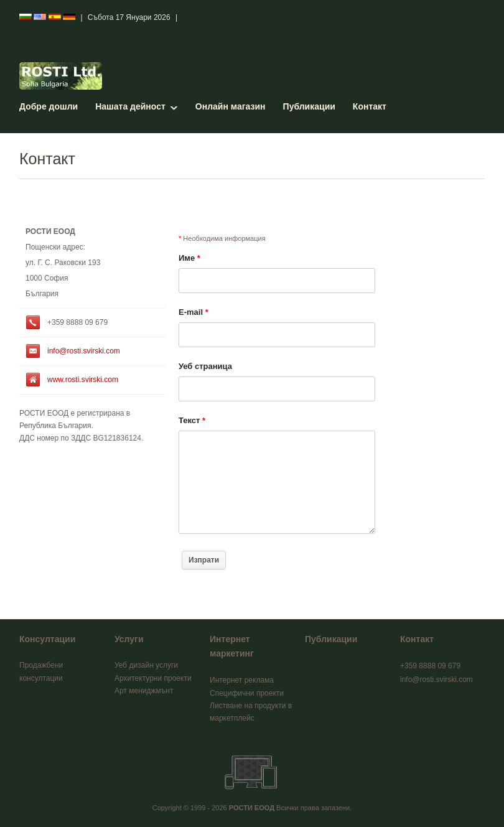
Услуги (129, 639)
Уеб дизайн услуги (146, 665)
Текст (192, 420)
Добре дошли (49, 106)
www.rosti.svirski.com (83, 380)
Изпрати (204, 560)
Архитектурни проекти (153, 678)
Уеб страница (205, 366)
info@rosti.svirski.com (84, 351)
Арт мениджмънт (144, 691)
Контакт (370, 106)
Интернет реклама (242, 680)
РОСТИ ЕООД (252, 808)
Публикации (309, 106)
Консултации (47, 639)
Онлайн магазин (231, 106)
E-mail (194, 312)
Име (189, 258)
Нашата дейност (130, 106)
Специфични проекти (247, 693)
